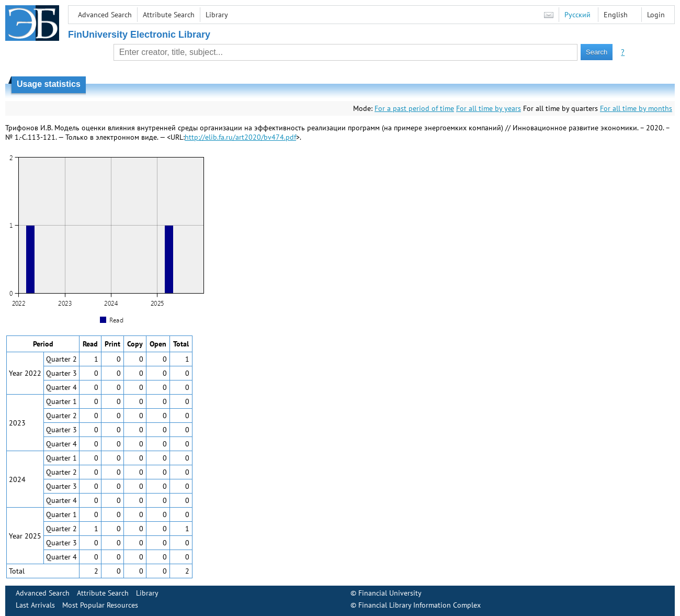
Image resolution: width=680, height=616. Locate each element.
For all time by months (636, 108)
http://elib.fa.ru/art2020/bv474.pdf (240, 137)
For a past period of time (414, 108)
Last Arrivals (35, 605)
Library (217, 15)
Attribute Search (169, 15)
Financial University (390, 593)
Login (656, 15)
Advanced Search (105, 15)
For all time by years (489, 108)
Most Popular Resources (100, 605)
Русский (577, 15)
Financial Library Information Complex (420, 605)
